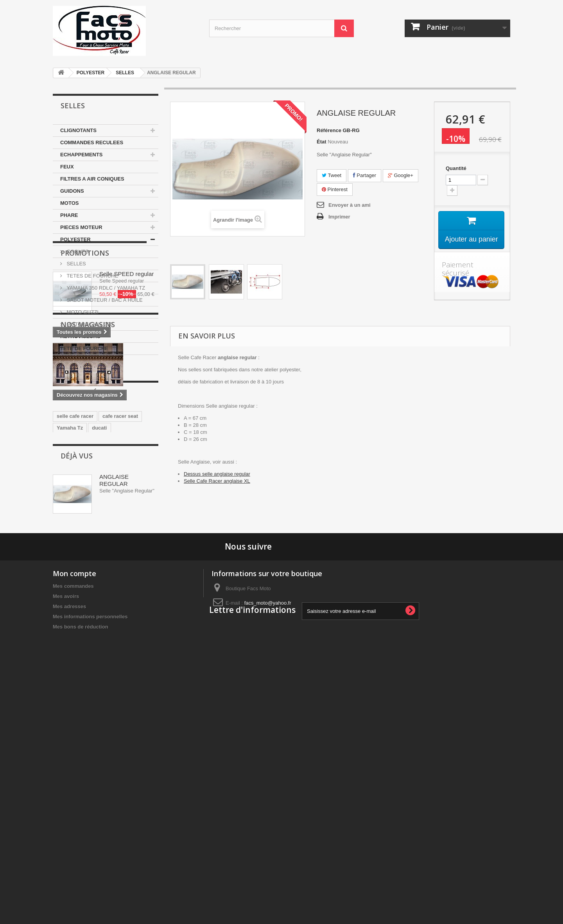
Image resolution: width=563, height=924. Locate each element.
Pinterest (335, 189)
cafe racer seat (120, 609)
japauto (142, 633)
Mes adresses (69, 849)
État (322, 142)
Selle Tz (90, 644)
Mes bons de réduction (81, 869)
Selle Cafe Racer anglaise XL (217, 481)
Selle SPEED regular (126, 399)
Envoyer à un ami (350, 205)
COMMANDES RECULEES (92, 142)
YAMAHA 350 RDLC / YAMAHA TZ (105, 288)
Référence (329, 130)
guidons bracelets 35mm (86, 656)
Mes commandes (73, 828)
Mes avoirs (66, 839)
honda (64, 644)
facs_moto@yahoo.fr (268, 845)
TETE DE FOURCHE (84, 348)
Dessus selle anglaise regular (217, 474)
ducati (99, 621)
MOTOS (69, 203)
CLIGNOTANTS (78, 130)
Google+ (401, 175)
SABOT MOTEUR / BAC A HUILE (104, 300)
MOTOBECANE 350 (89, 324)
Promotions (85, 378)
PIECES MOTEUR (81, 227)
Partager (365, 175)
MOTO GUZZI (82, 312)
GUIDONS (72, 191)
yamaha (115, 633)
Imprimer (339, 217)
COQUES (77, 252)
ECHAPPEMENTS (81, 155)
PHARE (69, 215)
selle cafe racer (75, 609)
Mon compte (74, 816)
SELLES (125, 73)
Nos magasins (88, 486)
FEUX (67, 167)
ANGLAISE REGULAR (114, 711)
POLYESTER (91, 73)
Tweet (332, 175)
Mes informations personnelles (90, 859)
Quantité (456, 168)
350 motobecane (77, 633)
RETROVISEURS (80, 336)
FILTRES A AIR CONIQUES (92, 179)
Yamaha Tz (70, 621)
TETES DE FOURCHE (92, 276)
